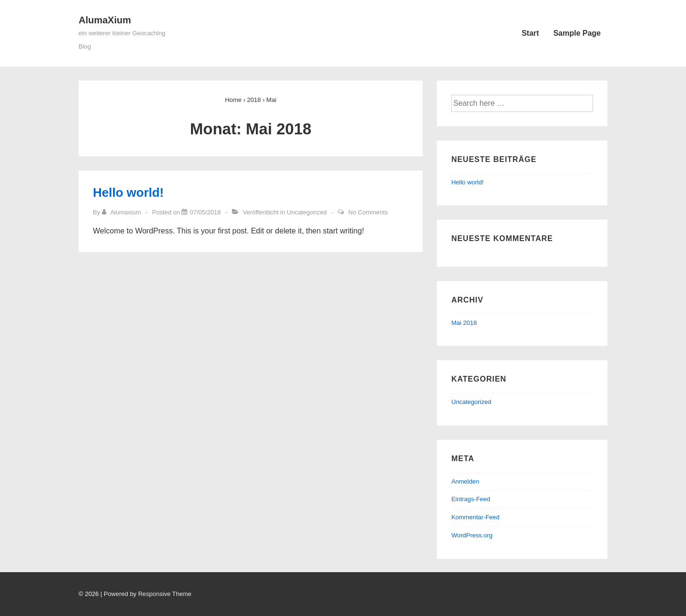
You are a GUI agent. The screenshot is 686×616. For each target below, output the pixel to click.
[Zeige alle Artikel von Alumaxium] (122, 212)
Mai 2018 (464, 323)
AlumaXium (105, 20)
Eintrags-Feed (471, 499)
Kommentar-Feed (475, 517)
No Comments (368, 212)
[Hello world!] (205, 212)
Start (530, 33)
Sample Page (577, 33)
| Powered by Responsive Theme (146, 594)
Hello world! (128, 192)
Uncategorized (307, 212)
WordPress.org (472, 535)
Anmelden (465, 481)
